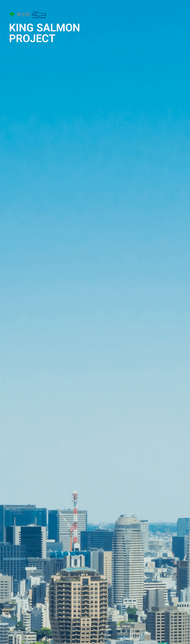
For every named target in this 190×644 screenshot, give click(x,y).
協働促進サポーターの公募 (169, 39)
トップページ (161, 13)
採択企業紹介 (162, 26)
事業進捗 (161, 33)
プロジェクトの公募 (166, 46)
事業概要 (159, 20)
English (168, 80)
